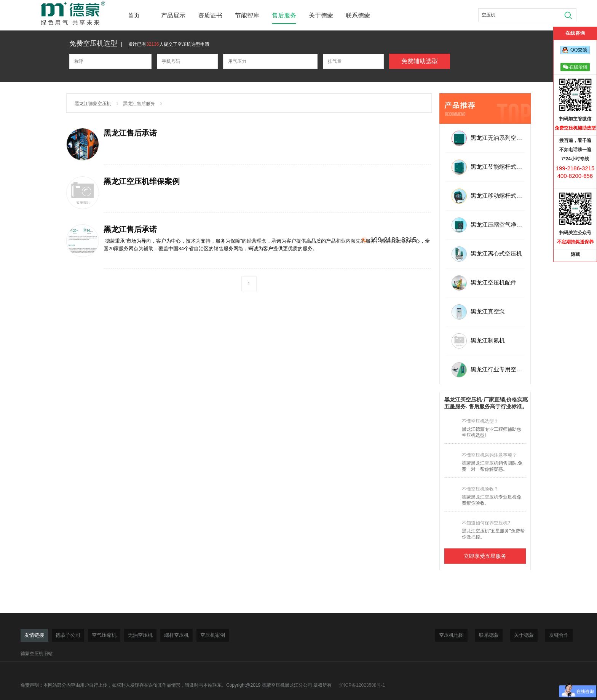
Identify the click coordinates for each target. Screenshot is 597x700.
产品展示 (173, 15)
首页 (134, 15)
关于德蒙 (321, 15)
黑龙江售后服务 (139, 104)
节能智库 (247, 15)
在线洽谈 (575, 67)
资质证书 (210, 15)
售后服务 (284, 15)
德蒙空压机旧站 (37, 654)
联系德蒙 (358, 15)
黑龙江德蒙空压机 (93, 104)
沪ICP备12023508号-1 (362, 685)
